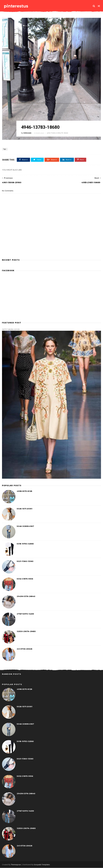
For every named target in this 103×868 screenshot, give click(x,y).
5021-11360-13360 (25, 561)
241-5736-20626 (24, 649)
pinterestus (16, 6)
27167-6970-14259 (25, 614)
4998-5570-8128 (24, 491)
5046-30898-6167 (25, 526)
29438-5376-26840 (26, 596)
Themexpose (16, 865)
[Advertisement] (51, 245)
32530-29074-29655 (26, 631)
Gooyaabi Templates (42, 865)
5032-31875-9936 (25, 579)
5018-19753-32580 (25, 544)
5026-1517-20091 (24, 509)
